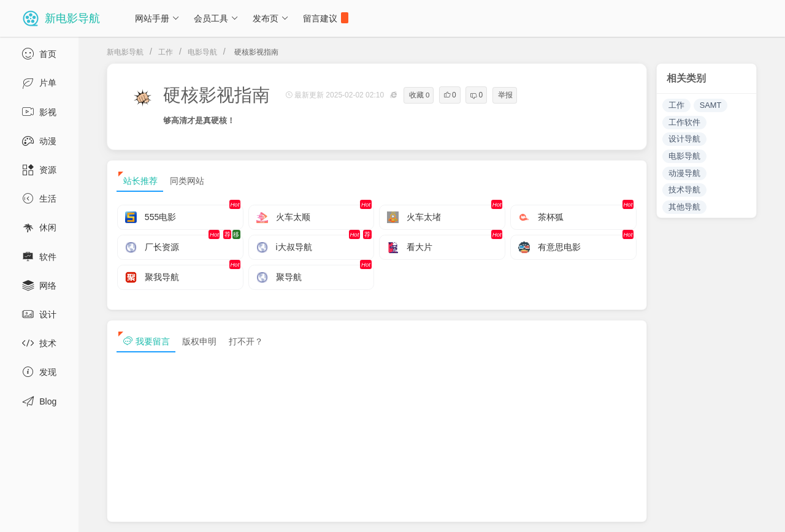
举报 (505, 95)
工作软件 (684, 122)
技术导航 (684, 190)
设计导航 (684, 139)
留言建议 (326, 18)
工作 (166, 52)
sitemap (643, 512)
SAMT (711, 105)
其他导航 (684, 207)
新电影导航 (125, 52)
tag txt (756, 512)
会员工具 (216, 18)
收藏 (419, 95)
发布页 (271, 18)
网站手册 (157, 18)
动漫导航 (684, 173)
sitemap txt (701, 512)
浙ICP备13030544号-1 (254, 512)
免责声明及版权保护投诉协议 (555, 512)
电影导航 (202, 52)
